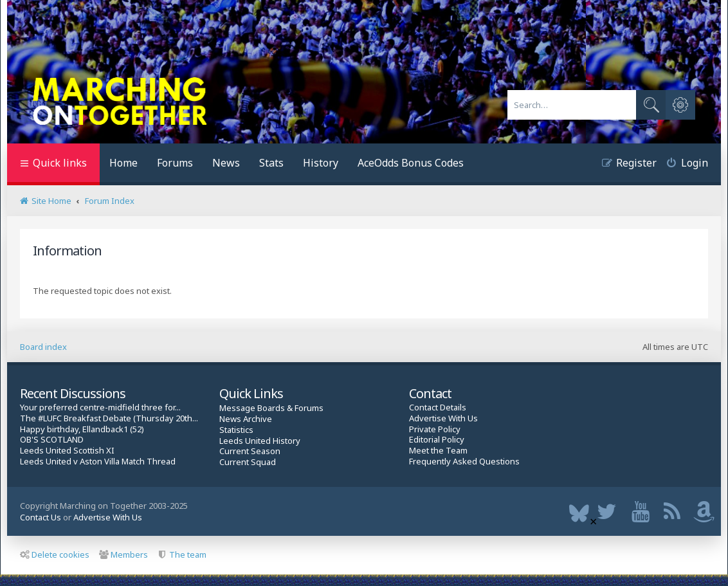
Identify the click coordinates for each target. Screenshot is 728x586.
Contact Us (41, 517)
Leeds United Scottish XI (67, 451)
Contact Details (438, 407)
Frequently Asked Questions (464, 462)
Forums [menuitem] (175, 163)
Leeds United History (260, 441)
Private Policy (435, 429)
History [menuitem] (321, 163)
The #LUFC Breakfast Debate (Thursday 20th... (109, 418)
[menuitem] (682, 164)
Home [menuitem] (123, 163)
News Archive (246, 419)
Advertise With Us (443, 418)
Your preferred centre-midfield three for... (100, 407)
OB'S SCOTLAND (52, 440)
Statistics (236, 430)
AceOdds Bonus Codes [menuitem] (411, 163)
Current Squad (248, 462)
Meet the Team (438, 451)
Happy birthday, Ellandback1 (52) (82, 429)
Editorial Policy (437, 440)
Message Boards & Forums (271, 408)
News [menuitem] (226, 163)
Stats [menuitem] (271, 163)
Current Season (250, 451)
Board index (43, 347)
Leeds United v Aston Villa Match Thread (98, 462)
